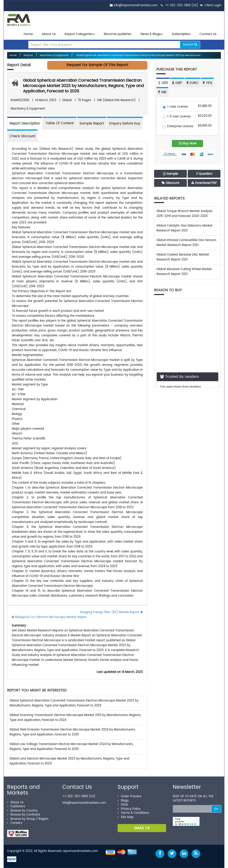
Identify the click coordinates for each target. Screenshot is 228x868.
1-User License (175, 107)
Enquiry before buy (125, 124)
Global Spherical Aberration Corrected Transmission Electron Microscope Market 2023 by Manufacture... (139, 55)
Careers (15, 823)
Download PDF (204, 183)
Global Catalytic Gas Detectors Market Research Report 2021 (184, 228)
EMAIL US (142, 828)
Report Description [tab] (25, 124)
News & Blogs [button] (152, 34)
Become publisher (118, 34)
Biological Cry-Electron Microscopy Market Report (49, 617)
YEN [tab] (207, 83)
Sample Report (92, 124)
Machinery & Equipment (54, 55)
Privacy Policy (129, 809)
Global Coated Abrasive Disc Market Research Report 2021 (183, 257)
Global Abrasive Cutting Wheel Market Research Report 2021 (184, 272)
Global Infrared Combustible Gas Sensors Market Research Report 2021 (186, 243)
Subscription (181, 34)
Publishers (16, 807)
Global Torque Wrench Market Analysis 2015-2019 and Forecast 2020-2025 (184, 214)
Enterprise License (178, 127)
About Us (49, 34)
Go (216, 809)
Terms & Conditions (133, 813)
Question (204, 174)
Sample (171, 174)
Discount (170, 183)
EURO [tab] (192, 83)
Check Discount (22, 136)
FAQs (123, 805)
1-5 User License (177, 117)
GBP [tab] (177, 83)
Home (28, 34)
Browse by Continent (24, 815)
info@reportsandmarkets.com (136, 5)
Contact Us (208, 34)
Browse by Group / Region (28, 819)
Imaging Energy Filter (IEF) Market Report (111, 612)
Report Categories (79, 34)
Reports (28, 55)
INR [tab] (162, 92)
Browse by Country (22, 811)
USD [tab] (163, 83)
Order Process (129, 796)
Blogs (123, 801)
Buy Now (188, 143)
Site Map (126, 817)
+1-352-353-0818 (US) (182, 5)
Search (190, 45)
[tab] (60, 123)
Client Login (211, 5)
